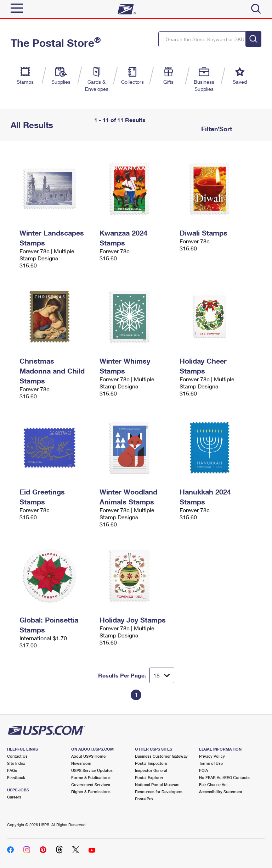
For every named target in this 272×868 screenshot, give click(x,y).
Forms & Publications (91, 777)
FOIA (203, 770)
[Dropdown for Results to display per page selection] (162, 675)
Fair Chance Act (213, 784)
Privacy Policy (212, 756)
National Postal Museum (157, 784)
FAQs (12, 770)
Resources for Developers (159, 792)
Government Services (91, 784)
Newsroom (81, 763)
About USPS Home (88, 756)
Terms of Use (211, 763)
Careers (14, 797)
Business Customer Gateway (161, 756)
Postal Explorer (149, 777)
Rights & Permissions (91, 792)
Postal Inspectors (151, 763)
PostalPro (144, 799)
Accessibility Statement (221, 792)
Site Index (16, 763)
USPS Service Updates (92, 770)
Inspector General (151, 770)
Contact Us (17, 756)
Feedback (16, 777)
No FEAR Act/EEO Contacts (224, 777)
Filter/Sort (216, 129)
